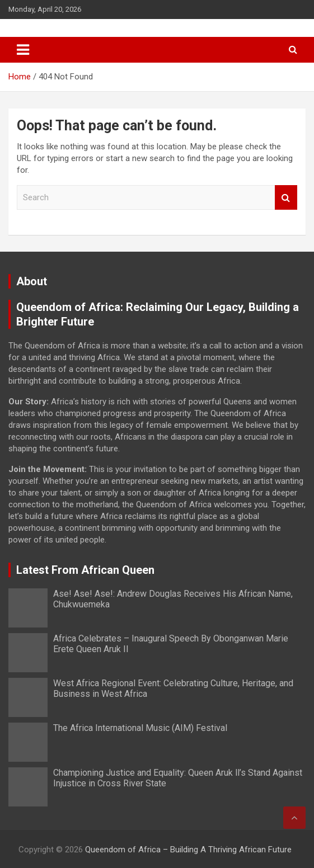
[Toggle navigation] (23, 50)
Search (286, 198)
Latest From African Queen (85, 570)
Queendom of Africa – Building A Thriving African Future (188, 850)
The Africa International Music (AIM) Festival (140, 728)
